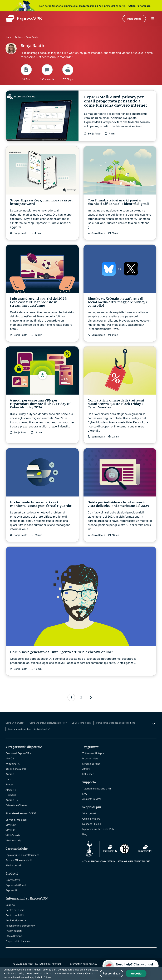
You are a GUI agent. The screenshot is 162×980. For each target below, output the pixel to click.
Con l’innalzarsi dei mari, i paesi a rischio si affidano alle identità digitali (118, 202)
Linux (9, 779)
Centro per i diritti (15, 915)
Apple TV (11, 790)
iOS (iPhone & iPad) (16, 769)
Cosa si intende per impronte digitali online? (29, 729)
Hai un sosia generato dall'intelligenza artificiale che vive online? (62, 652)
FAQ (85, 794)
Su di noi (10, 905)
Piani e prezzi (13, 865)
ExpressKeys (13, 880)
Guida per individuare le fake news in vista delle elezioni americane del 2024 (118, 504)
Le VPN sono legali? (81, 723)
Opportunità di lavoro (18, 941)
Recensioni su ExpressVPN (21, 926)
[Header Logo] (24, 19)
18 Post (26, 72)
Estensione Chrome (16, 805)
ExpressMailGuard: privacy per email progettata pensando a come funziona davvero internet (116, 101)
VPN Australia (13, 840)
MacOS (10, 758)
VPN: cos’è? (89, 813)
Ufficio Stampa (14, 936)
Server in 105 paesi (16, 820)
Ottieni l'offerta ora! (140, 6)
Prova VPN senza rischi (19, 860)
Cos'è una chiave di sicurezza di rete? (48, 723)
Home (8, 37)
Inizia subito (134, 19)
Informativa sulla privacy (83, 964)
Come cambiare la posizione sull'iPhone (116, 723)
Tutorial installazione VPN (97, 789)
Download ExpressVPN (18, 753)
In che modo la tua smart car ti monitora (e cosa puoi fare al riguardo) (41, 504)
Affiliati (86, 769)
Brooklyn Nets (90, 758)
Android (10, 774)
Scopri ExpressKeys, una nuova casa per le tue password (41, 202)
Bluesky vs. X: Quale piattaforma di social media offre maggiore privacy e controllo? (118, 302)
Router (9, 784)
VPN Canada (13, 835)
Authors (19, 37)
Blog (85, 834)
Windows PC (13, 764)
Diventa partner (91, 764)
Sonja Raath (95, 134)
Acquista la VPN (92, 799)
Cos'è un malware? (15, 723)
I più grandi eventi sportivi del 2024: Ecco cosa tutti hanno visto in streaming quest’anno (39, 302)
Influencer (88, 774)
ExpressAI (11, 890)
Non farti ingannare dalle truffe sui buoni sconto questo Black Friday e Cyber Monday (116, 404)
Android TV (12, 800)
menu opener (153, 19)
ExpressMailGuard (16, 885)
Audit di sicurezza (16, 920)
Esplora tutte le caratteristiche (22, 855)
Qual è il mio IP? (91, 819)
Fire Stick (11, 795)
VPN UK (10, 830)
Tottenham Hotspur (93, 753)
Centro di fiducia (15, 910)
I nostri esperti (14, 931)
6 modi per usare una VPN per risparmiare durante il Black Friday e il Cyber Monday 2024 (41, 404)
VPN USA (11, 825)
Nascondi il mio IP (92, 824)
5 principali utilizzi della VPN (98, 829)
